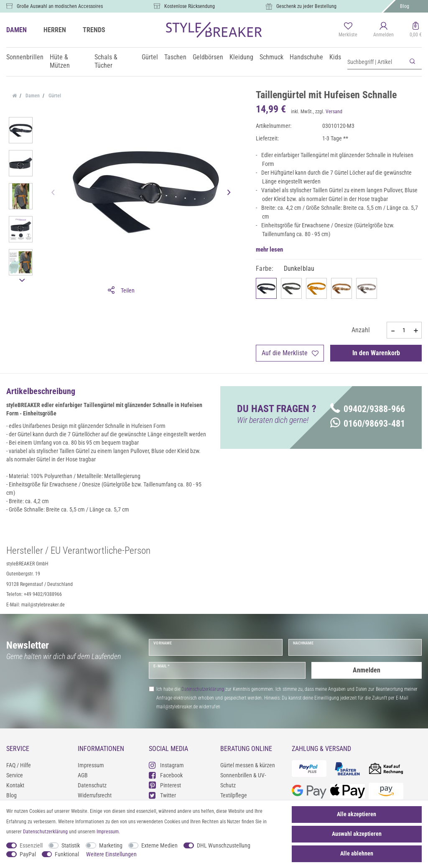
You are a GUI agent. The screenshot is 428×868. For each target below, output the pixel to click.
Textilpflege (234, 795)
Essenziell (31, 845)
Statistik (71, 845)
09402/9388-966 (368, 409)
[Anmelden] (383, 30)
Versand (334, 112)
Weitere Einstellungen (111, 854)
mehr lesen (269, 249)
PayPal (28, 854)
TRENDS (94, 30)
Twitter (162, 795)
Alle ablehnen (357, 853)
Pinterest (165, 785)
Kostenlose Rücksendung (190, 6)
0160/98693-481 (368, 424)
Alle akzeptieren (357, 814)
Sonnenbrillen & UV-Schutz (243, 780)
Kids (335, 57)
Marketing (111, 845)
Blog (405, 6)
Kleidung (241, 57)
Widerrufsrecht (95, 795)
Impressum (91, 765)
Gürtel (150, 57)
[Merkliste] (348, 30)
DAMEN (17, 30)
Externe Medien (159, 845)
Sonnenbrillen (25, 57)
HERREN (55, 30)
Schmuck (271, 57)
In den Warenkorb (376, 353)
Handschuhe (306, 57)
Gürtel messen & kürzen (248, 765)
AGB (83, 775)
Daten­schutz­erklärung (45, 832)
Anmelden (367, 670)
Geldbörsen (208, 57)
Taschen (175, 57)
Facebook (166, 775)
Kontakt (15, 785)
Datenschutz (92, 785)
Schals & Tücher (106, 61)
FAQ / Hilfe (19, 765)
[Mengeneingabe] (404, 330)
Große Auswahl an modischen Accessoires (60, 6)
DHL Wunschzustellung (224, 845)
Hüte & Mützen (60, 61)
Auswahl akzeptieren (357, 834)
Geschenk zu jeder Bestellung (306, 6)
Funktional (67, 854)
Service (15, 775)
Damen (32, 96)
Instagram (166, 765)
